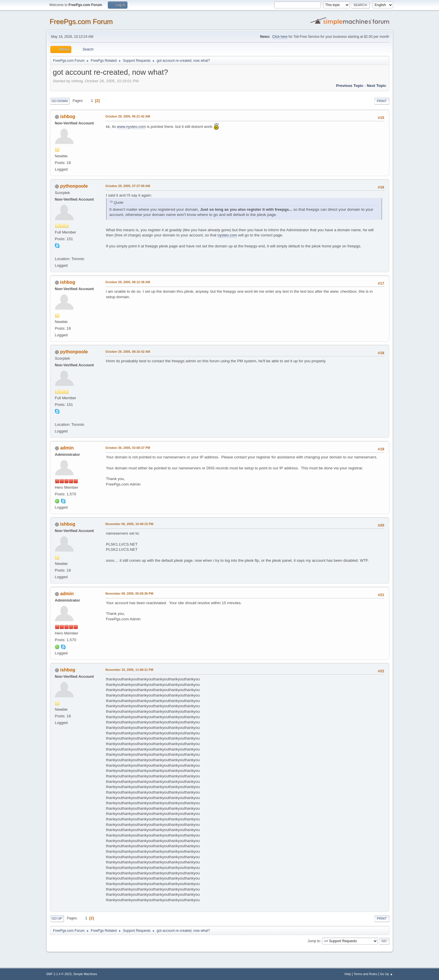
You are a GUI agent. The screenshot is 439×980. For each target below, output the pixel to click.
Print (382, 101)
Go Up (57, 919)
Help (348, 974)
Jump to (314, 941)
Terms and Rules (365, 974)
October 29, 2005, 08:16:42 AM (128, 352)
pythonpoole (74, 186)
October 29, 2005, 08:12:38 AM (128, 282)
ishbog (68, 116)
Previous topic (350, 86)
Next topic (376, 86)
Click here (280, 37)
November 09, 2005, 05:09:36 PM (129, 593)
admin (67, 448)
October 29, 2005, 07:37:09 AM (128, 186)
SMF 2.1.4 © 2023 (59, 974)
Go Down (60, 101)
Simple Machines (85, 974)
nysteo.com (227, 235)
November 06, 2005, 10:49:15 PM (129, 524)
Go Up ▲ (387, 974)
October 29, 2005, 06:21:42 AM (128, 116)
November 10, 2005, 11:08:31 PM (129, 670)
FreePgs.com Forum (81, 22)
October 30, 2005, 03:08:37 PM (128, 448)
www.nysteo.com (131, 127)
